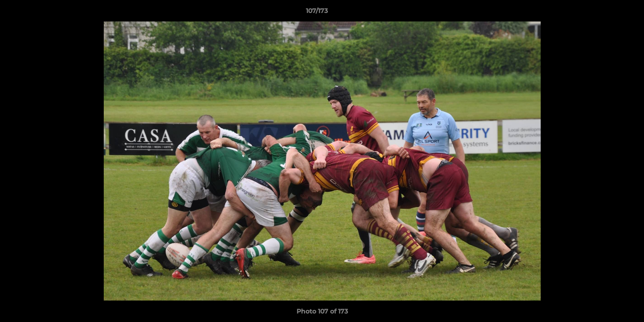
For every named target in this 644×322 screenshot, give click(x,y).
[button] (606, 13)
